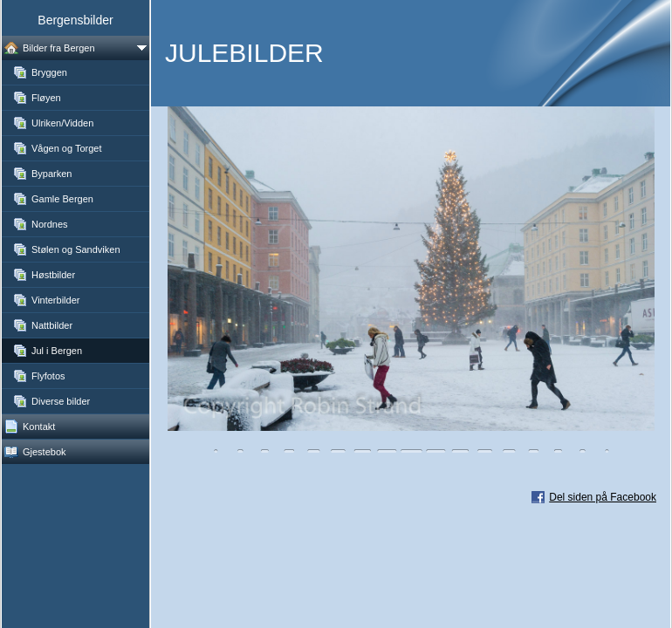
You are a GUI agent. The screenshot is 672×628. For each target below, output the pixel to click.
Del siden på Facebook (603, 497)
